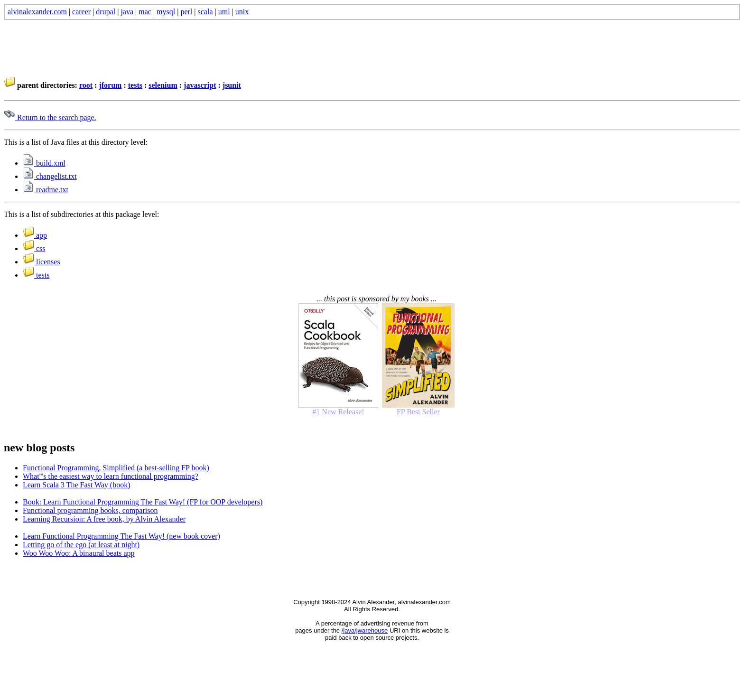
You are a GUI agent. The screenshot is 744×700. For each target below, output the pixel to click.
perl (186, 12)
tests (135, 85)
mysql (166, 12)
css (34, 248)
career (81, 12)
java (127, 12)
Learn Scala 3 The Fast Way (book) (77, 485)
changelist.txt (50, 176)
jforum (110, 85)
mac (145, 12)
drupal (106, 12)
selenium (163, 85)
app (35, 235)
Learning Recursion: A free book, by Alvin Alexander (104, 519)
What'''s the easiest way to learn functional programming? (111, 476)
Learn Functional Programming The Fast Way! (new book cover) (121, 536)
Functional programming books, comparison (90, 510)
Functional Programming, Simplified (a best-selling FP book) (116, 468)
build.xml (44, 163)
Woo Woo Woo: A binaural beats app (79, 553)
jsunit (232, 85)
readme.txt (46, 190)
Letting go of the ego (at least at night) (81, 545)
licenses (42, 262)
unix (242, 12)
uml (224, 12)
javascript (200, 85)
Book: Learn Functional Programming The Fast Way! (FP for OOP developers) (143, 502)
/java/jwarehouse (365, 630)
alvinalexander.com (37, 12)
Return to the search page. (50, 117)
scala (205, 12)
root (86, 85)
